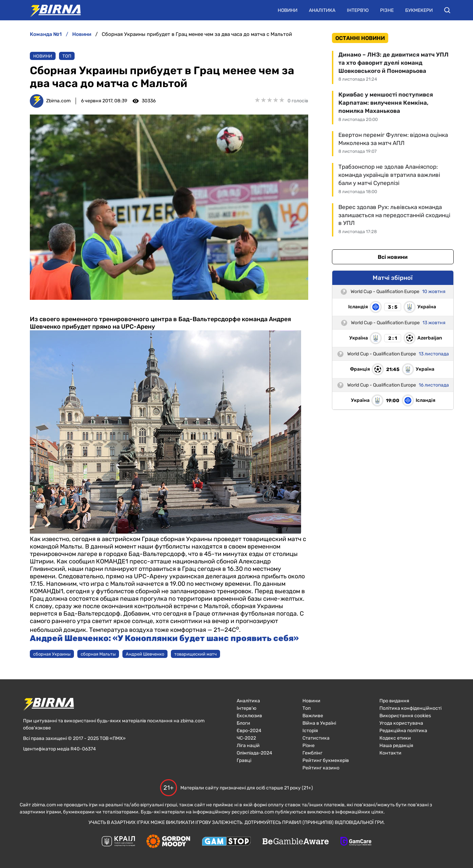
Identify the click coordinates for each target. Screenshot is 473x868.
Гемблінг (312, 753)
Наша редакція (396, 746)
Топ (67, 56)
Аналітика (322, 10)
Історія (310, 731)
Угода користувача (401, 723)
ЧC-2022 (246, 738)
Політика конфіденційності (410, 708)
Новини (288, 10)
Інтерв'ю (358, 10)
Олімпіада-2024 (254, 753)
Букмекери (419, 10)
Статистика (316, 738)
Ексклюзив (249, 716)
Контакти (390, 753)
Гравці (244, 760)
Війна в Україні (319, 723)
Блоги (243, 723)
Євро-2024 (249, 731)
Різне (387, 10)
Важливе (313, 716)
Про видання (394, 701)
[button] (447, 10)
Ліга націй (248, 746)
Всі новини (393, 257)
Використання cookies (405, 716)
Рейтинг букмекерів (326, 760)
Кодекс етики (395, 738)
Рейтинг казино (321, 768)
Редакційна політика (403, 731)
